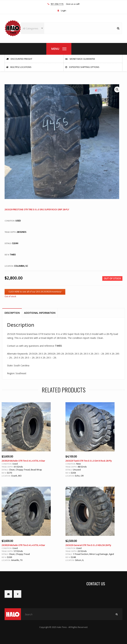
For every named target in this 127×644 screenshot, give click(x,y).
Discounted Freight (19, 59)
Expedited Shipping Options (82, 67)
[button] (117, 89)
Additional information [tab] (40, 313)
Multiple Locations (19, 67)
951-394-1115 (57, 4)
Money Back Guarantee (80, 59)
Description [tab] (12, 313)
